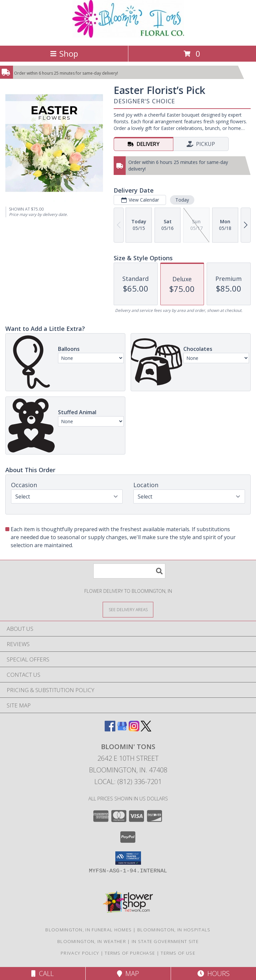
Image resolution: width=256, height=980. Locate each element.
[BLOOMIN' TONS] (128, 36)
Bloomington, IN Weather (92, 941)
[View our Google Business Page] (122, 729)
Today (182, 200)
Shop (64, 53)
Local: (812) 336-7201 (128, 782)
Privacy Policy (80, 953)
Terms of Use (178, 953)
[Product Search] (129, 571)
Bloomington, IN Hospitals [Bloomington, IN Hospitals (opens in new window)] (174, 930)
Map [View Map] (128, 974)
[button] (128, 858)
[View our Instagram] (134, 729)
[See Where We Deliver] (128, 609)
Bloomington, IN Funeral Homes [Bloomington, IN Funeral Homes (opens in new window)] (88, 930)
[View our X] (146, 729)
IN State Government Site (165, 941)
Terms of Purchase (130, 953)
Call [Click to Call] (42, 974)
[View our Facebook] (110, 729)
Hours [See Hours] (213, 974)
